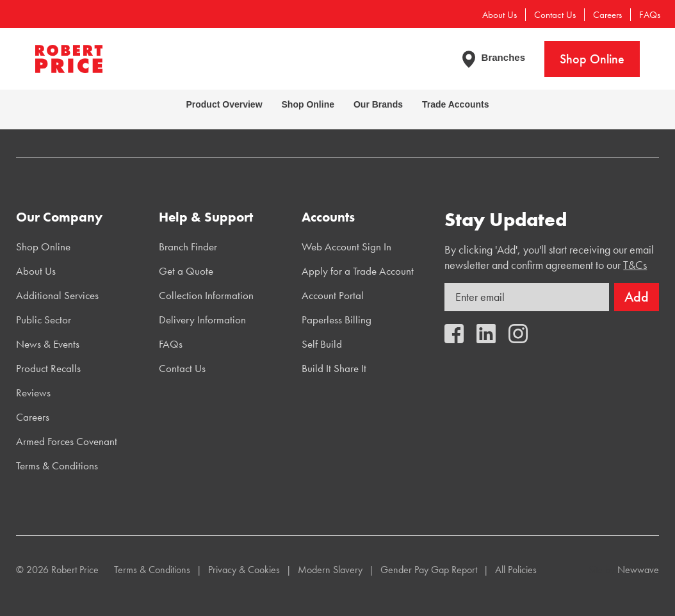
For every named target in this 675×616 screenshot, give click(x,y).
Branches (503, 57)
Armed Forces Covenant (67, 441)
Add (637, 297)
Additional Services (57, 295)
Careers (607, 15)
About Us (500, 15)
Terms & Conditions (57, 466)
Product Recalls (48, 368)
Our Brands (378, 104)
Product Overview (224, 104)
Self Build (322, 344)
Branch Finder (188, 247)
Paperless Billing (337, 320)
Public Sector (44, 320)
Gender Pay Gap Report (429, 570)
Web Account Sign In (346, 247)
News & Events (48, 344)
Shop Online (592, 59)
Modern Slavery (330, 570)
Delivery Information (202, 320)
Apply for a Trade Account (358, 271)
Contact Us (555, 15)
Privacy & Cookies (244, 570)
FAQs (650, 15)
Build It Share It (334, 368)
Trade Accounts (456, 104)
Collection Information (206, 295)
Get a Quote (186, 271)
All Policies (516, 570)
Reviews (33, 393)
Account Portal (333, 295)
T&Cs (635, 265)
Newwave (638, 570)
